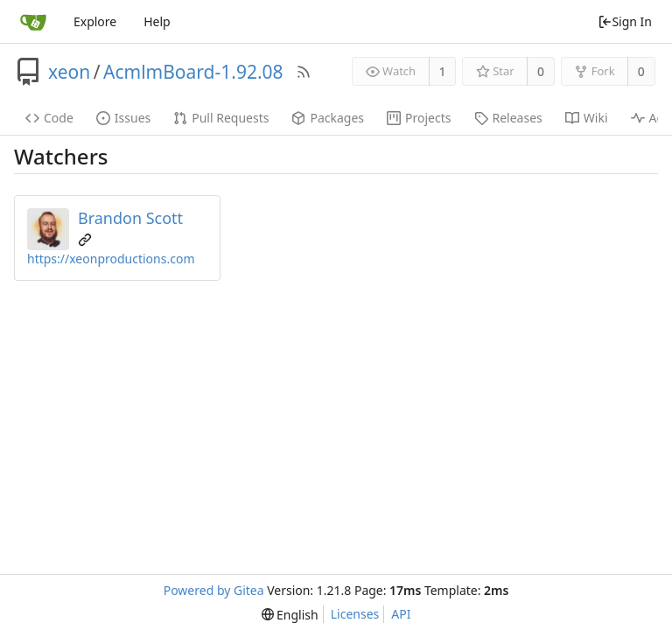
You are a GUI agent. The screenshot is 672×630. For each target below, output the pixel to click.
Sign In (625, 21)
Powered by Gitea (214, 590)
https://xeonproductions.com (111, 259)
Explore (95, 21)
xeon (69, 72)
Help (157, 21)
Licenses (355, 614)
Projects (419, 118)
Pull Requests (221, 118)
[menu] (290, 615)
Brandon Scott (130, 218)
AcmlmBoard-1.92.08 (193, 72)
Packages (328, 118)
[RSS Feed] (304, 72)
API (401, 614)
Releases (508, 118)
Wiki (587, 118)
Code (49, 118)
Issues (123, 118)
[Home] (33, 22)
